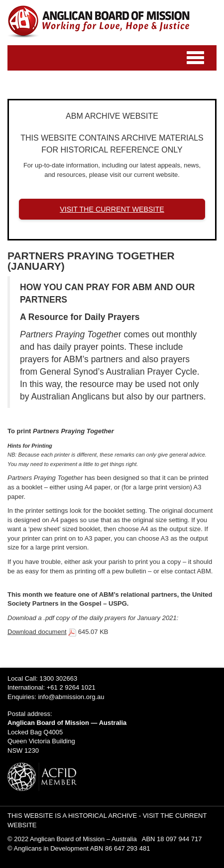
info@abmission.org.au (71, 697)
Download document (37, 632)
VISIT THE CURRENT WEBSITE (112, 209)
